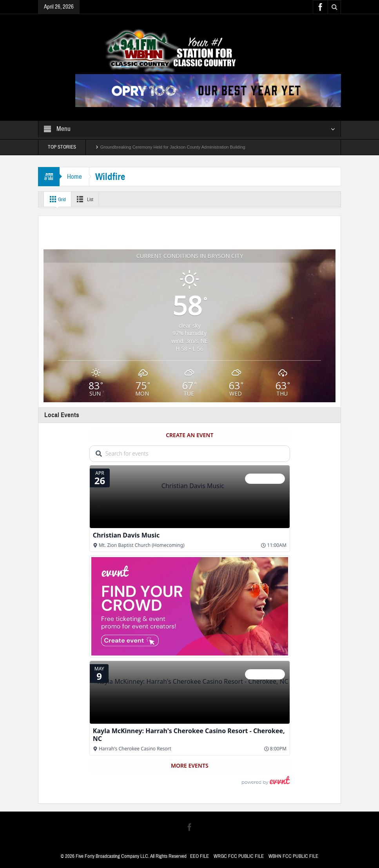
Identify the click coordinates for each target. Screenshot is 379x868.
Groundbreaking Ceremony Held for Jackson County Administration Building (173, 147)
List (87, 199)
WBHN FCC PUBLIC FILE (293, 856)
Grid (57, 199)
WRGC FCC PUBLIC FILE (239, 856)
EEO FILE (199, 856)
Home (75, 177)
